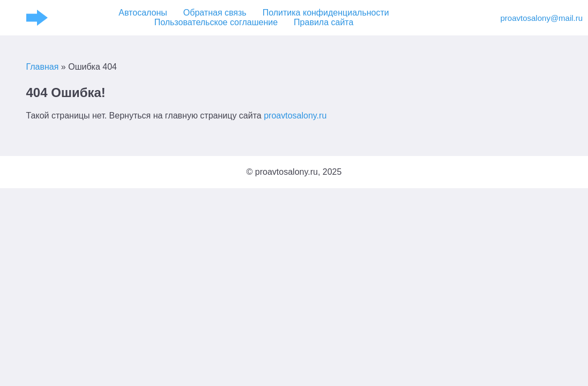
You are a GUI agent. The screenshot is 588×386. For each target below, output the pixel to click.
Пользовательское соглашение (216, 22)
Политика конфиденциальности (326, 13)
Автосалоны (143, 13)
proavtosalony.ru (295, 116)
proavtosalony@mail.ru (531, 18)
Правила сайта (323, 22)
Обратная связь (215, 13)
